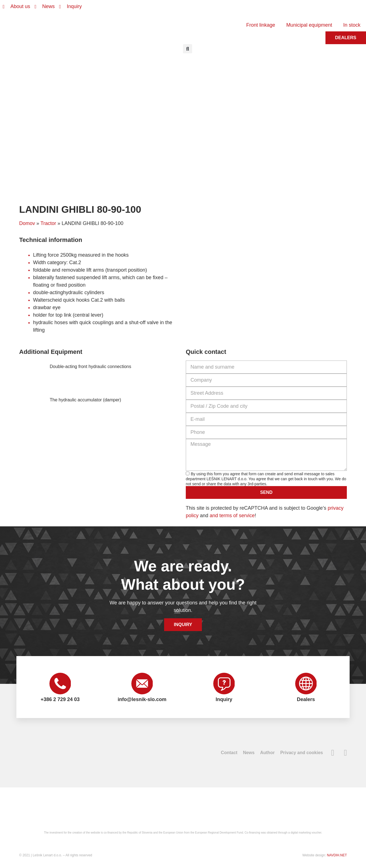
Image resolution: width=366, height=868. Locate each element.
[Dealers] (306, 684)
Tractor (48, 223)
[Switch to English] (204, 9)
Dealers (306, 700)
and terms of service (232, 516)
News (249, 753)
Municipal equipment (309, 25)
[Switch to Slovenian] (193, 9)
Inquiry (224, 700)
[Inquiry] (224, 684)
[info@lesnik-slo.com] (142, 684)
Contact (229, 753)
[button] (188, 49)
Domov (27, 223)
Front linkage (261, 25)
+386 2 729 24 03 (60, 700)
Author (267, 753)
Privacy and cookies (302, 753)
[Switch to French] (225, 9)
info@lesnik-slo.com (142, 700)
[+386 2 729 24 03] (60, 684)
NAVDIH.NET (337, 856)
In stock (352, 25)
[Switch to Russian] (235, 9)
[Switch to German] (214, 9)
